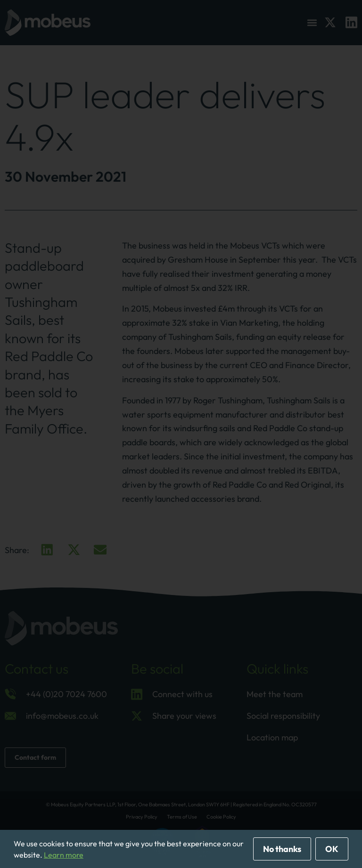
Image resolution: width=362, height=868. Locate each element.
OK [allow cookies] (332, 849)
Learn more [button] (64, 855)
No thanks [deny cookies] (282, 849)
